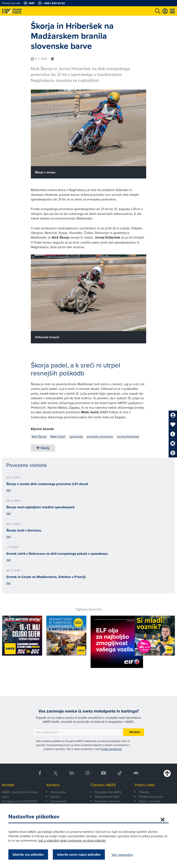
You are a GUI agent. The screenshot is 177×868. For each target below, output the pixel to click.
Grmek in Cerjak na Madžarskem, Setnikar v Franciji (46, 577)
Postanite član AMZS (108, 792)
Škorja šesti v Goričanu (24, 530)
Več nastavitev (122, 855)
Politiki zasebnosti (111, 749)
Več (8, 490)
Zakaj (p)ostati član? (107, 797)
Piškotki (144, 792)
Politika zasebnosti (151, 797)
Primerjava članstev (107, 801)
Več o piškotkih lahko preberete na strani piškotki (72, 840)
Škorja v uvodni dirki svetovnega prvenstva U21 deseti (47, 484)
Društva (56, 797)
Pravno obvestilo (150, 801)
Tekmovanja (58, 792)
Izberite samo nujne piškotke (79, 855)
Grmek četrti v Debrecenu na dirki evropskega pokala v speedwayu (57, 554)
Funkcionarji (58, 801)
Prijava (135, 732)
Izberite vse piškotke (28, 855)
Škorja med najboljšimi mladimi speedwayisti (40, 507)
